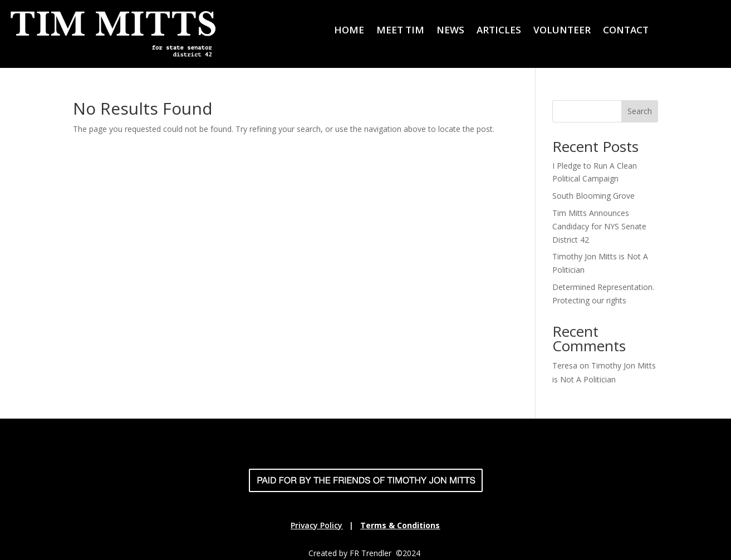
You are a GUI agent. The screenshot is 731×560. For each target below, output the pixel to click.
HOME (349, 31)
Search (640, 111)
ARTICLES (499, 31)
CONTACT (626, 31)
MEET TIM (400, 31)
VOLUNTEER (562, 31)
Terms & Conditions (400, 525)
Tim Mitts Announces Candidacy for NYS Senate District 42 (599, 226)
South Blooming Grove (593, 196)
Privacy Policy (317, 525)
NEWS (450, 31)
